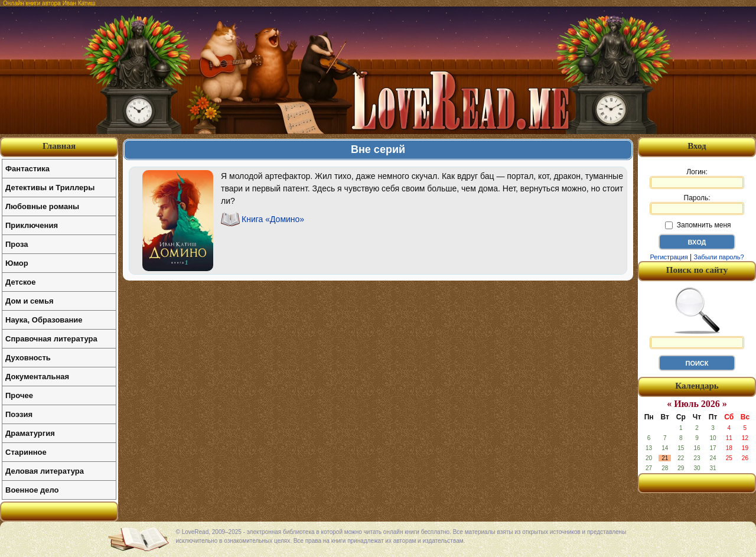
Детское (20, 282)
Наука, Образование (44, 320)
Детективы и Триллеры (50, 188)
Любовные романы (42, 206)
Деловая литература (45, 471)
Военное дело (32, 490)
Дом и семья (30, 301)
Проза (17, 244)
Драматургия (30, 433)
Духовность (28, 358)
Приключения (32, 225)
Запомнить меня (698, 225)
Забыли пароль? (719, 257)
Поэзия (19, 414)
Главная (59, 146)
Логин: (697, 178)
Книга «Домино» (273, 219)
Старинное (26, 452)
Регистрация (669, 257)
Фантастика (27, 169)
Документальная (37, 377)
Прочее (19, 395)
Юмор (17, 263)
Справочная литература (51, 339)
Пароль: (697, 204)
